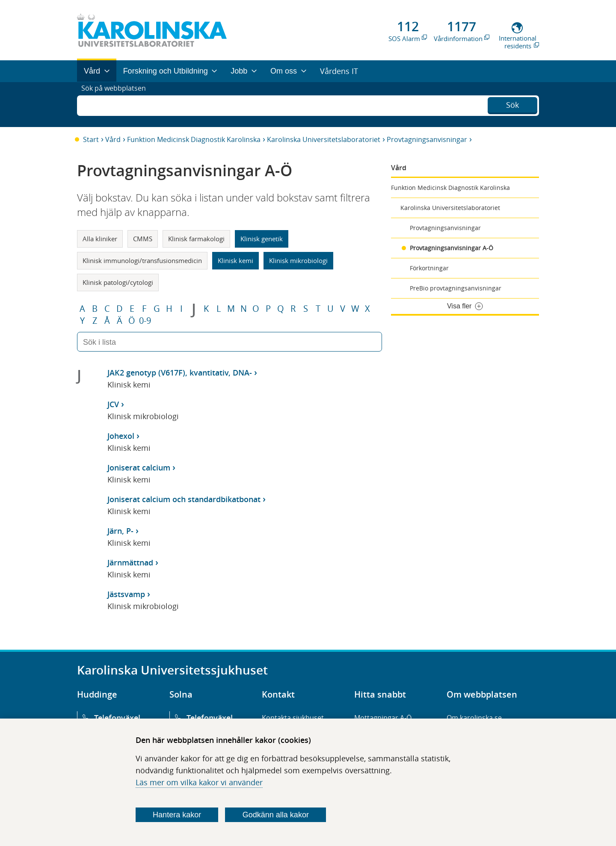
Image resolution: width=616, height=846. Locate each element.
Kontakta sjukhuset (293, 718)
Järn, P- (120, 531)
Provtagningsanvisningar (427, 139)
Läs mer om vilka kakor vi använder (199, 782)
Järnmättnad (130, 562)
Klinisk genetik (262, 239)
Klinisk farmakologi (196, 239)
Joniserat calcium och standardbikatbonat (184, 499)
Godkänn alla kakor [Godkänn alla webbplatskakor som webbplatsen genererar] (276, 815)
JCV (113, 404)
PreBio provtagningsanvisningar (456, 288)
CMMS (143, 239)
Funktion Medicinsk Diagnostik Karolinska (194, 139)
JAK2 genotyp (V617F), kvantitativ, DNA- (180, 373)
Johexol (121, 436)
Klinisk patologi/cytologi (118, 282)
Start (91, 139)
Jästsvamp (126, 594)
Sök (512, 104)
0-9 (145, 321)
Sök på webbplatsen (117, 104)
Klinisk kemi (235, 260)
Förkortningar (429, 268)
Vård (113, 139)
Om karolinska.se (474, 718)
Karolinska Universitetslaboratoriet (324, 139)
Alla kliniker (100, 239)
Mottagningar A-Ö (383, 718)
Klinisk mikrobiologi (298, 260)
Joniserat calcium (139, 467)
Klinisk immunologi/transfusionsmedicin (142, 260)
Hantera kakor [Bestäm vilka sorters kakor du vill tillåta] (177, 815)
